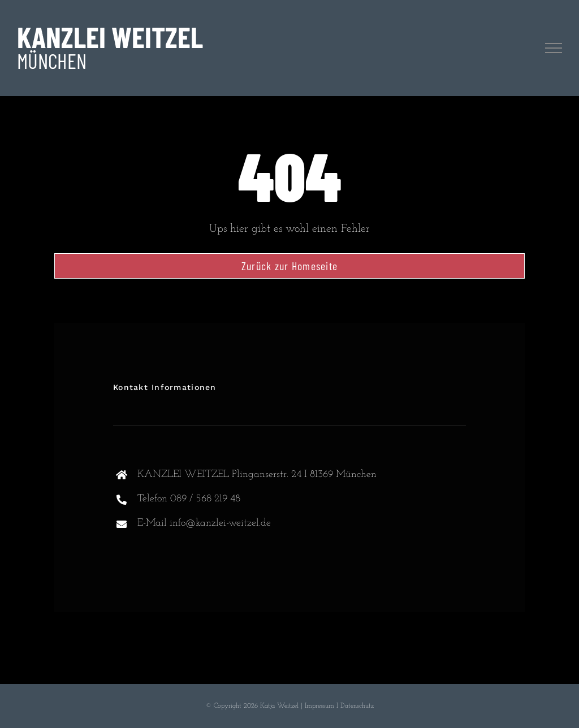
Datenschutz (357, 706)
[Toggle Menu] (554, 48)
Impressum (319, 706)
